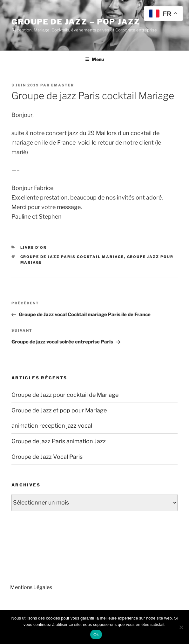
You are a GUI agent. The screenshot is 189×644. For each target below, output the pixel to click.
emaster (63, 85)
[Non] (181, 627)
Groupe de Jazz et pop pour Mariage (59, 410)
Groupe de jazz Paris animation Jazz (59, 441)
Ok (96, 635)
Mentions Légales (31, 587)
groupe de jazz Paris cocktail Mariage (72, 257)
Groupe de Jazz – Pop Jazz (76, 22)
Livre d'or (34, 247)
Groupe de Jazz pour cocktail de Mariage (65, 395)
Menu (94, 59)
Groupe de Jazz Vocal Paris (47, 457)
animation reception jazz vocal (52, 426)
